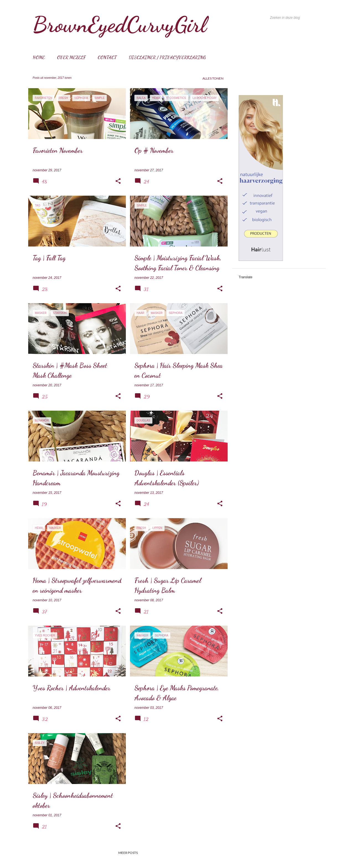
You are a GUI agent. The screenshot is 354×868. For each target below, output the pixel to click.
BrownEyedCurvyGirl (119, 24)
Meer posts (128, 853)
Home (39, 57)
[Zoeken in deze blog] (297, 18)
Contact (107, 57)
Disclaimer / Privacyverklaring (167, 57)
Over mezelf (71, 57)
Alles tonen (213, 78)
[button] (118, 181)
